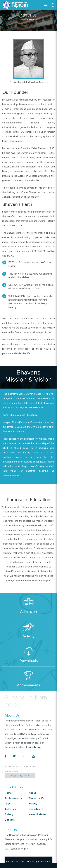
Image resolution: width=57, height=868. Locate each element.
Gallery (9, 815)
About (32, 793)
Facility (33, 804)
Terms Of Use (29, 767)
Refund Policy (11, 772)
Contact (10, 820)
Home (22, 19)
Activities (10, 809)
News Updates (37, 815)
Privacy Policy (11, 767)
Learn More (34, 747)
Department (36, 809)
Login (8, 804)
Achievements (13, 798)
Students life (36, 798)
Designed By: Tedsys (20, 776)
